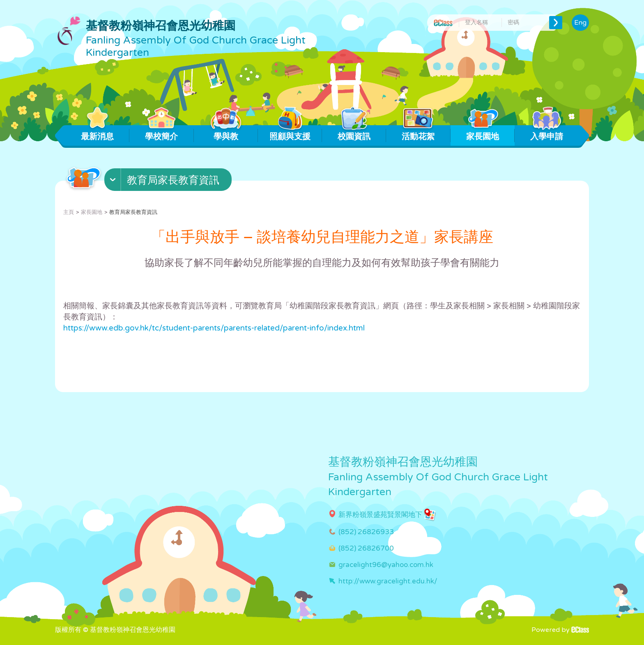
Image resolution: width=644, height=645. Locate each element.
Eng (580, 23)
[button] (169, 181)
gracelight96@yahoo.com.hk (386, 565)
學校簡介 (162, 133)
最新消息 (98, 133)
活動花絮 (418, 133)
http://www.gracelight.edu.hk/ (388, 581)
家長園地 (482, 133)
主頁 (69, 212)
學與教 (226, 133)
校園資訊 (354, 133)
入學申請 (546, 133)
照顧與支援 (290, 133)
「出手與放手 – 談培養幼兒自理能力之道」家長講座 (322, 237)
